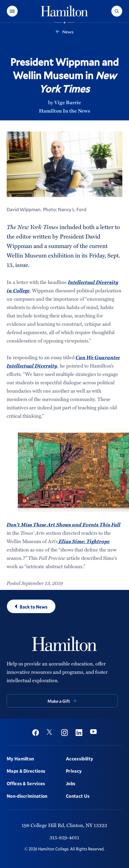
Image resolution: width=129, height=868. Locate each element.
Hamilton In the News (64, 111)
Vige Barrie (68, 102)
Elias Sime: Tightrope (84, 541)
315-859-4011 (64, 837)
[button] (12, 11)
